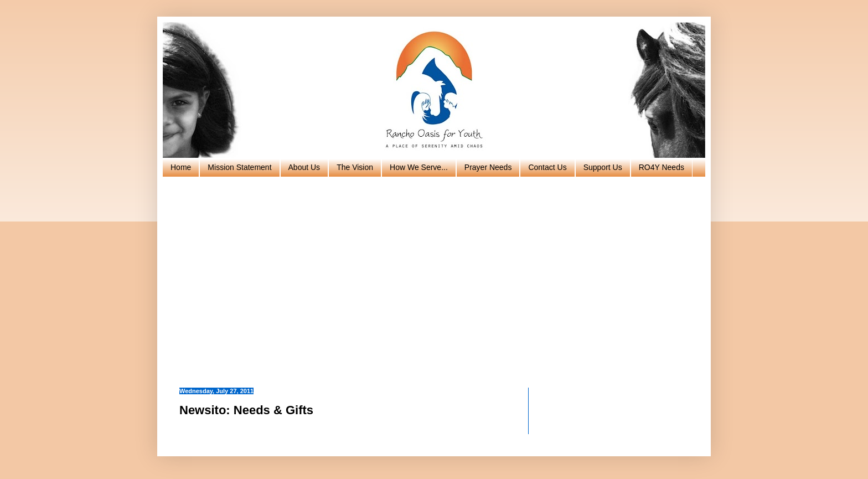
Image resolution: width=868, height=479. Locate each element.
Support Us (603, 167)
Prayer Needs (488, 167)
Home (181, 167)
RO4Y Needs (662, 167)
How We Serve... (419, 167)
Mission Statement (239, 167)
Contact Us (547, 167)
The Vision (355, 167)
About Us (304, 167)
